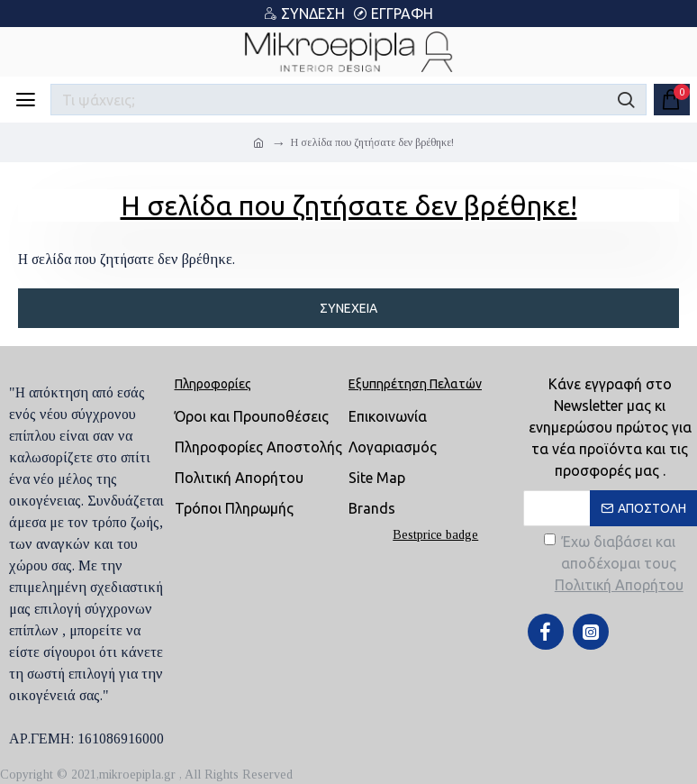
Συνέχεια (348, 308)
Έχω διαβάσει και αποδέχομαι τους (615, 565)
